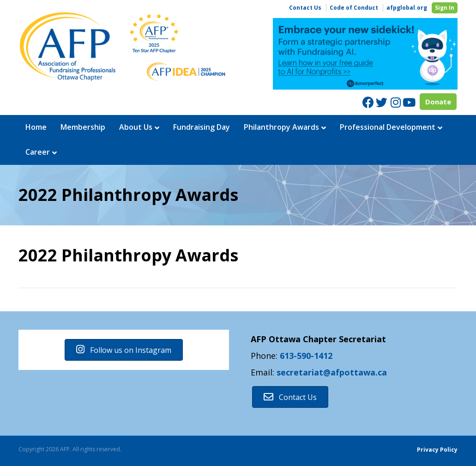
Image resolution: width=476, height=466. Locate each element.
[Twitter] (382, 102)
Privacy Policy (437, 450)
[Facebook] (368, 102)
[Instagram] (395, 102)
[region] (365, 54)
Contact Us (305, 8)
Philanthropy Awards (281, 127)
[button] (124, 350)
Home (36, 127)
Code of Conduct (354, 8)
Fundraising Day (202, 127)
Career (38, 152)
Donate (438, 102)
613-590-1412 (306, 356)
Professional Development (388, 127)
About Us (136, 127)
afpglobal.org (407, 8)
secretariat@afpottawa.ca (332, 372)
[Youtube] (408, 102)
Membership (83, 127)
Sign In (445, 8)
